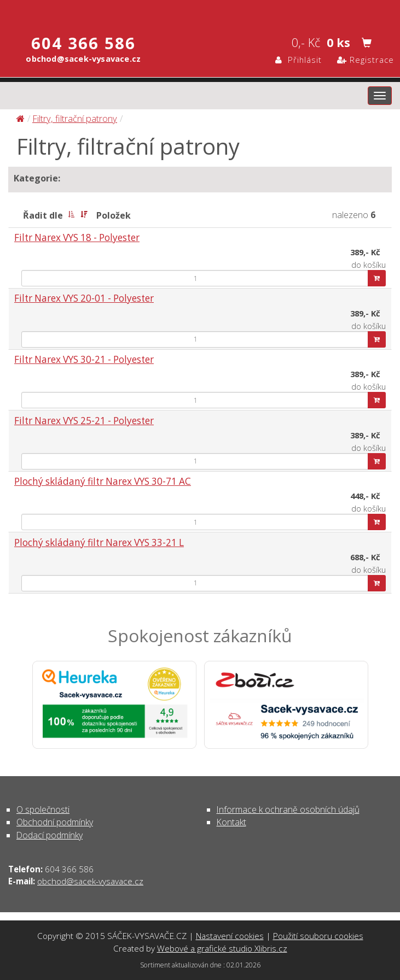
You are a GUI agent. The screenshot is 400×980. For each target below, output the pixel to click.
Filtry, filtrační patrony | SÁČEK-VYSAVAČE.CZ (200, 13)
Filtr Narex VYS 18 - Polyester (77, 237)
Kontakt (231, 822)
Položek (114, 215)
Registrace (366, 60)
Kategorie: (37, 178)
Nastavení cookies (230, 936)
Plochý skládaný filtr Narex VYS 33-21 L (99, 542)
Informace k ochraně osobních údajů (288, 809)
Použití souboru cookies (318, 936)
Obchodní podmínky (55, 822)
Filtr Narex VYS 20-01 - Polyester (84, 298)
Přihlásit (298, 60)
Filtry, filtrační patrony (75, 118)
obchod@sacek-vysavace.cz (90, 881)
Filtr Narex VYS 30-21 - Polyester (84, 359)
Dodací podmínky (50, 835)
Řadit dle (43, 215)
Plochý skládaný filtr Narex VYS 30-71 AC (103, 481)
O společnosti (43, 809)
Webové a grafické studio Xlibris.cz (222, 948)
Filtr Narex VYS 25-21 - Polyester (84, 421)
